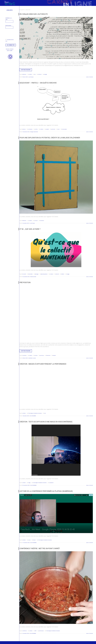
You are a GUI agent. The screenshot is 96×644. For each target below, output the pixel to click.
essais (29, 539)
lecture (34, 539)
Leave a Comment (89, 77)
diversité (58, 274)
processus (42, 355)
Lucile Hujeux (31, 77)
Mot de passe (8, 25)
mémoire (40, 74)
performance (41, 630)
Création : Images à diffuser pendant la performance (42, 363)
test (45, 413)
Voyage (69, 274)
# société (24, 274)
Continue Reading (26, 70)
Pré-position (25, 282)
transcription (65, 129)
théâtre (63, 274)
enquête (47, 129)
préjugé (46, 74)
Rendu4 (54, 355)
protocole (53, 129)
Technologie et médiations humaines (35, 413)
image (29, 482)
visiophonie (52, 482)
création (30, 74)
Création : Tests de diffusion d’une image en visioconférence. (45, 421)
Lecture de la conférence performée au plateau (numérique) (45, 490)
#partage (37, 274)
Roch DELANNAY (33, 415)
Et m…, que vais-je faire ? (30, 229)
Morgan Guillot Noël (34, 132)
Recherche (48, 355)
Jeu (35, 74)
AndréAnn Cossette (32, 358)
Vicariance (42, 220)
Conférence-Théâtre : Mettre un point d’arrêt (39, 548)
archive (36, 129)
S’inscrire (8, 49)
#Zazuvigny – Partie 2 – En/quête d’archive (37, 83)
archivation (30, 129)
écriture (36, 355)
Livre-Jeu (36, 220)
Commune (24, 355)
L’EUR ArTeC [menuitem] (10, 10)
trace (59, 129)
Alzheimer (24, 74)
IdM (36, 630)
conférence (25, 630)
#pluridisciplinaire (45, 274)
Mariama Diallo (33, 276)
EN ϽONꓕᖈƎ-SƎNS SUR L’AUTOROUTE (33, 14)
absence (24, 129)
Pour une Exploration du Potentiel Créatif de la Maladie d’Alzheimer (48, 137)
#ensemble (31, 274)
